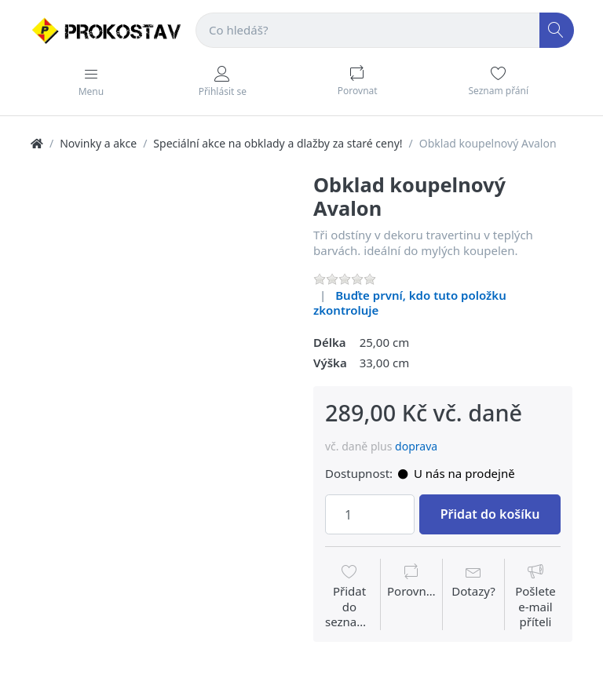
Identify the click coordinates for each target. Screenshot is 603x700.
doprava (416, 446)
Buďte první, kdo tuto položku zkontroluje (410, 303)
